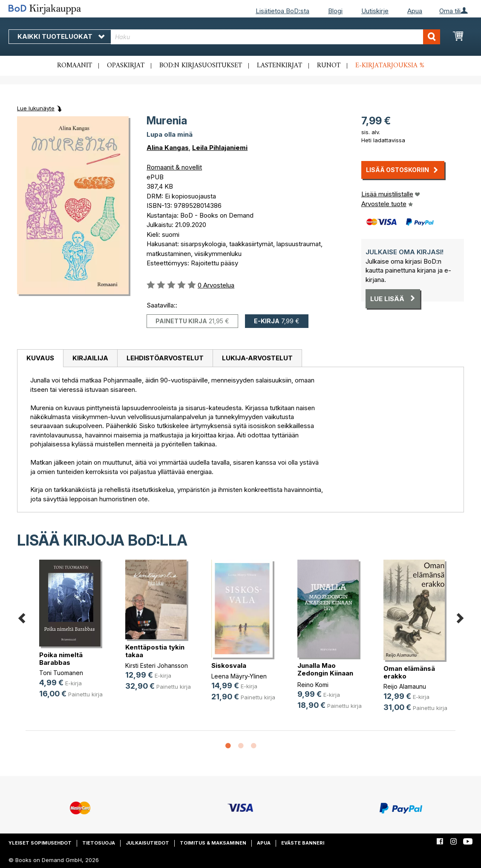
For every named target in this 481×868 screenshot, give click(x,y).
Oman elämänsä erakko (409, 672)
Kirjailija (90, 358)
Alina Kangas (168, 148)
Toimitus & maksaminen (213, 843)
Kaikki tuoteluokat (61, 36)
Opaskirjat (126, 66)
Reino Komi (313, 685)
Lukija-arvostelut (257, 358)
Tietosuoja (99, 843)
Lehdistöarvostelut (165, 358)
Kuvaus (40, 358)
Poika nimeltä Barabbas (61, 659)
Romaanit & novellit (174, 167)
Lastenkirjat (279, 66)
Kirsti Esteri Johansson (157, 665)
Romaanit (75, 66)
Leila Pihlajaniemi (220, 148)
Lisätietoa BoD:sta (282, 11)
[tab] (40, 359)
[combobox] (275, 37)
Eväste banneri (303, 843)
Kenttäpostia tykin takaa (155, 651)
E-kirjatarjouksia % (390, 66)
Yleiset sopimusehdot (40, 843)
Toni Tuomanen (61, 673)
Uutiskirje (375, 11)
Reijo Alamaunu (405, 686)
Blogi (335, 11)
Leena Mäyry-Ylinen (239, 676)
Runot (329, 66)
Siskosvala (229, 665)
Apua (415, 11)
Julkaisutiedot (147, 843)
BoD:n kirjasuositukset (201, 66)
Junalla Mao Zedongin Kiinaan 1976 (325, 673)
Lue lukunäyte (36, 108)
